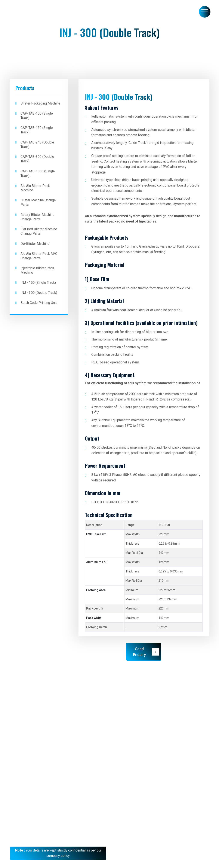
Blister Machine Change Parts (38, 202)
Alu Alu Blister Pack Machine (35, 188)
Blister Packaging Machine (40, 103)
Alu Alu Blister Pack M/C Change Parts (39, 256)
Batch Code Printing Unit (39, 303)
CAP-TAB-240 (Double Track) (37, 145)
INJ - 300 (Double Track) (39, 293)
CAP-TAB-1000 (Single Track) (38, 173)
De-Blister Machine (35, 244)
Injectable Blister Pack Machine (37, 270)
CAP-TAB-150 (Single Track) (37, 130)
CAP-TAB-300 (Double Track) (37, 159)
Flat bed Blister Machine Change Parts (39, 231)
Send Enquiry (146, 652)
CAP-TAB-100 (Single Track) (37, 116)
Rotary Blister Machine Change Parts (37, 217)
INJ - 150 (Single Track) (38, 283)
